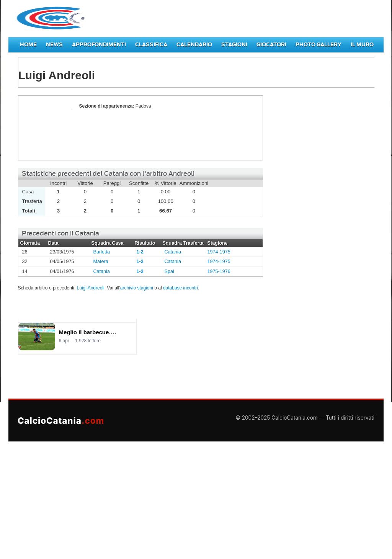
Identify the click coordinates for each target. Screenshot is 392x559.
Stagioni (234, 45)
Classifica (151, 45)
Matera (101, 262)
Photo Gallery (318, 45)
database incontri (180, 288)
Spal (169, 271)
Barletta (102, 252)
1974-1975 (219, 252)
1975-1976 (219, 271)
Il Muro (362, 45)
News (54, 45)
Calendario (194, 45)
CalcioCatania (61, 421)
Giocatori (271, 45)
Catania (173, 252)
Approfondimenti (99, 45)
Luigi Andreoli (47, 128)
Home (28, 45)
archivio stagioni (137, 288)
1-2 (140, 252)
